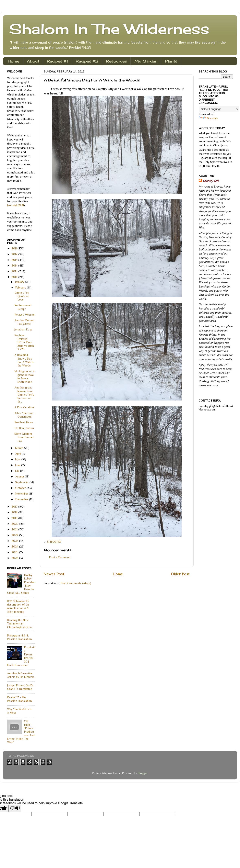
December (22, 499)
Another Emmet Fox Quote (24, 322)
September (22, 482)
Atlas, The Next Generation (24, 415)
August (20, 476)
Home (14, 61)
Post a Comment (60, 557)
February (21, 288)
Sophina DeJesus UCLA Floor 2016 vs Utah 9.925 (24, 342)
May (18, 459)
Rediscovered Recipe (23, 307)
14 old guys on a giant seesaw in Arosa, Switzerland (25, 376)
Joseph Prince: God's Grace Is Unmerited (20, 687)
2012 (15, 254)
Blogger (142, 773)
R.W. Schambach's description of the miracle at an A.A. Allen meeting (18, 606)
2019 (15, 518)
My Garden (146, 61)
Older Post (180, 574)
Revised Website (25, 315)
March (20, 448)
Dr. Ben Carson (24, 428)
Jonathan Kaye (23, 329)
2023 (15, 541)
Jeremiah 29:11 (15, 205)
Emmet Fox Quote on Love (22, 296)
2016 (15, 277)
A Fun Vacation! (24, 407)
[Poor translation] (15, 808)
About (33, 61)
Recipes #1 (57, 61)
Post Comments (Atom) (76, 583)
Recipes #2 (87, 61)
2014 (15, 266)
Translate (208, 118)
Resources (116, 61)
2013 (15, 260)
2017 (15, 507)
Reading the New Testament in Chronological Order (20, 624)
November (22, 494)
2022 (15, 535)
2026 (15, 558)
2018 (15, 512)
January (20, 282)
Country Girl (211, 181)
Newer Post (54, 574)
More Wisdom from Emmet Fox (24, 437)
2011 (15, 248)
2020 (15, 524)
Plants (171, 61)
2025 (15, 552)
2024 (15, 546)
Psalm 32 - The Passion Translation (19, 699)
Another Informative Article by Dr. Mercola (21, 675)
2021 (15, 529)
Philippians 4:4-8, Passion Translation (19, 637)
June (18, 465)
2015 (15, 271)
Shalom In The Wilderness (109, 29)
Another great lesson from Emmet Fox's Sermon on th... (24, 394)
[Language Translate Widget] (219, 109)
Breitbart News (24, 422)
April (19, 454)
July (18, 471)
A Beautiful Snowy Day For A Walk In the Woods (24, 360)
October (21, 488)
